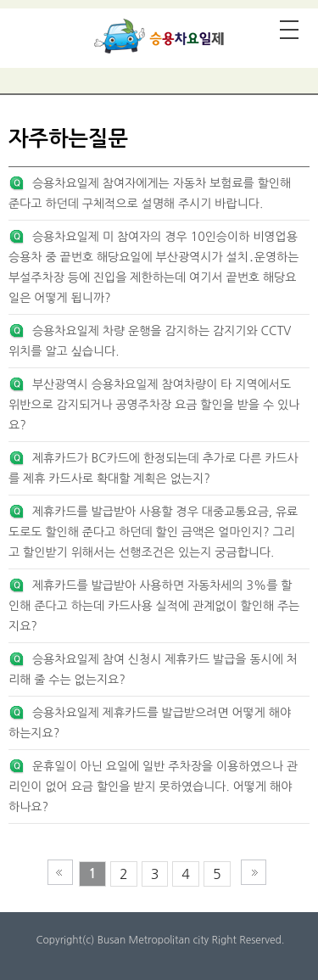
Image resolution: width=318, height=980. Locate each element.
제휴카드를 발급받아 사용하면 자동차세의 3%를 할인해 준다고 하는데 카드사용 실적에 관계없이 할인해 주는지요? (154, 606)
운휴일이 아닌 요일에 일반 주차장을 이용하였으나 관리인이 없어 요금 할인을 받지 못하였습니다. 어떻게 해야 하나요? (153, 787)
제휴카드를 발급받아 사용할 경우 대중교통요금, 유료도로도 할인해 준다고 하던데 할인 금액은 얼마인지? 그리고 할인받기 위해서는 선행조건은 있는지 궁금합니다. (153, 532)
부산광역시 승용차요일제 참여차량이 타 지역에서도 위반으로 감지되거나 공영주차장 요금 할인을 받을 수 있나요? (154, 405)
